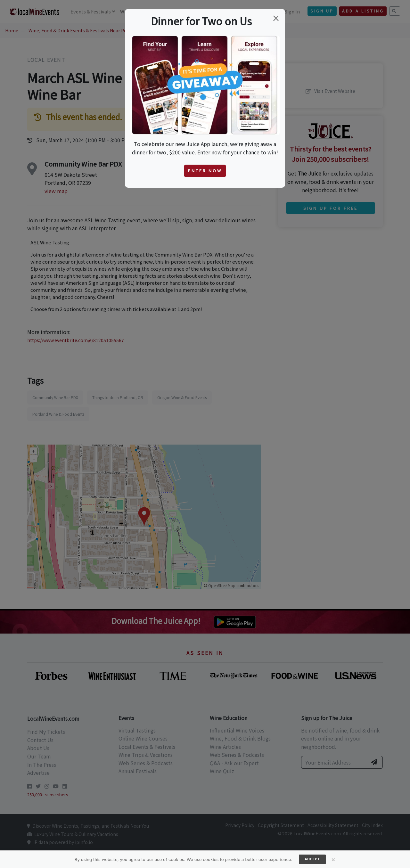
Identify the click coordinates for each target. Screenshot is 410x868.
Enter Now (205, 171)
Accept (312, 859)
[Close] (333, 859)
